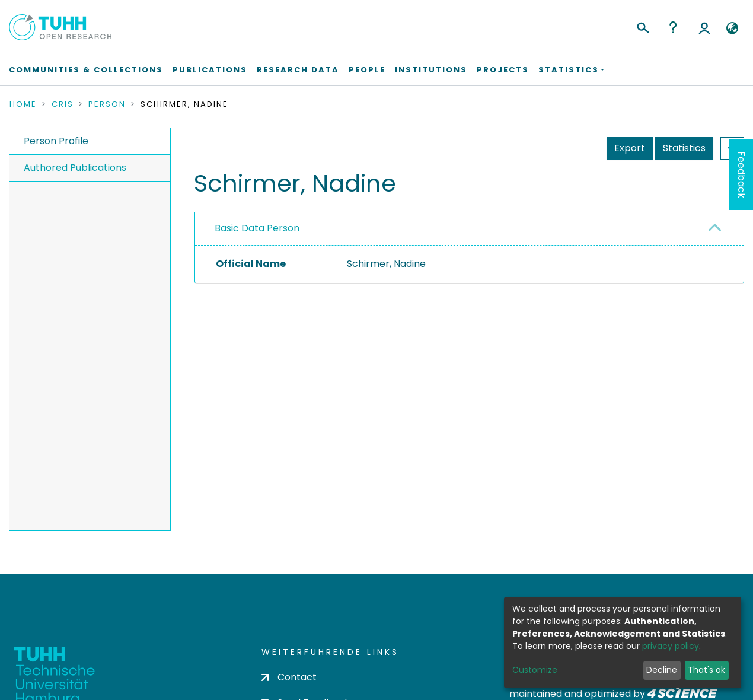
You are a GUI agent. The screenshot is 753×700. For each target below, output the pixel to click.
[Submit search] (642, 26)
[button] (732, 28)
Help (673, 27)
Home (23, 104)
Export (630, 148)
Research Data (298, 70)
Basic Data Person (257, 228)
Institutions (431, 70)
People (367, 70)
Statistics (684, 148)
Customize (535, 670)
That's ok (706, 670)
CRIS (63, 104)
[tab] (469, 229)
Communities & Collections (86, 70)
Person (107, 104)
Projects (503, 70)
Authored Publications (75, 168)
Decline (662, 670)
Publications (210, 70)
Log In (704, 27)
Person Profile (56, 141)
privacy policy (671, 646)
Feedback (741, 175)
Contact (289, 677)
